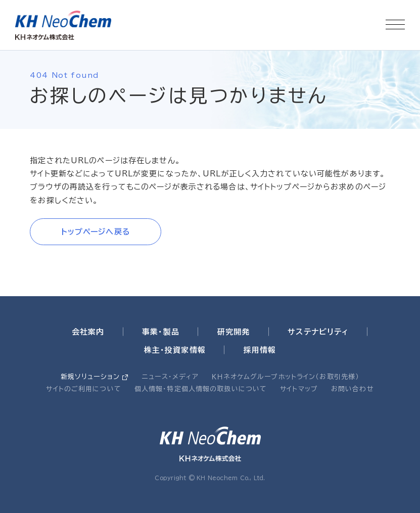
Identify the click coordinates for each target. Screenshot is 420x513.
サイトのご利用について (83, 389)
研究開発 (234, 332)
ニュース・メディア (170, 377)
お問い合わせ (353, 389)
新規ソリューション (90, 377)
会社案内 (88, 332)
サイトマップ (299, 389)
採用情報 (260, 350)
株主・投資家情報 (175, 350)
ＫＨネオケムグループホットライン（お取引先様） (286, 377)
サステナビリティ (318, 332)
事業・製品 (161, 332)
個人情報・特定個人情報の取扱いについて (201, 389)
